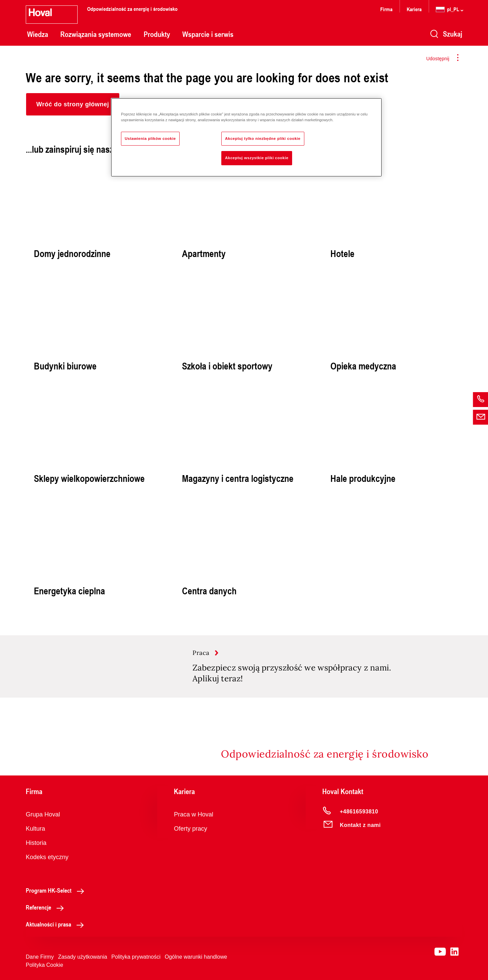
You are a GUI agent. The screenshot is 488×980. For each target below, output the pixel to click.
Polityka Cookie (44, 965)
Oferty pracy (190, 829)
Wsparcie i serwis (208, 34)
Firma (386, 9)
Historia (36, 843)
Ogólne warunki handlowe (196, 957)
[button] (73, 104)
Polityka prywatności (136, 957)
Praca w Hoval (194, 814)
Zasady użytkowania (83, 957)
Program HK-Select (57, 890)
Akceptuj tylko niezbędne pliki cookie (263, 139)
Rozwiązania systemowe (96, 34)
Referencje (47, 907)
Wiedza (38, 34)
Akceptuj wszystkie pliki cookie (257, 158)
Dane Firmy (40, 957)
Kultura (35, 829)
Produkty (157, 34)
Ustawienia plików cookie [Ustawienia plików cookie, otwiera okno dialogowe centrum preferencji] (150, 139)
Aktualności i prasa (57, 924)
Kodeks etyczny (47, 857)
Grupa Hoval (43, 814)
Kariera (414, 9)
